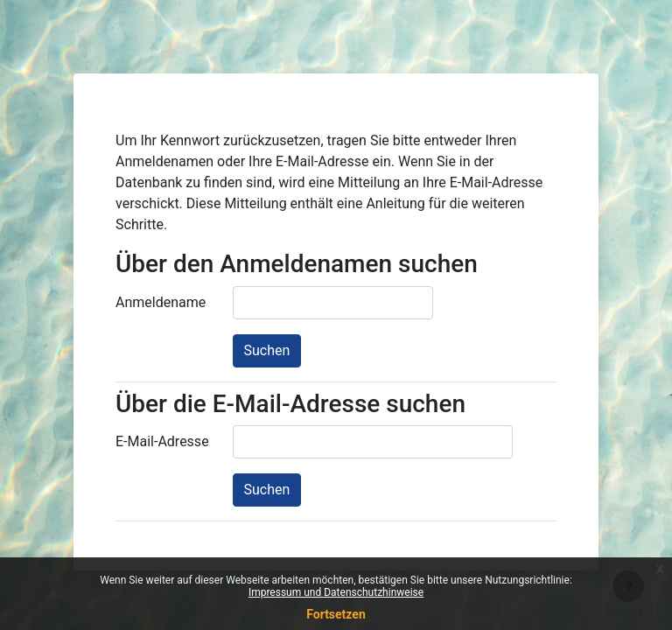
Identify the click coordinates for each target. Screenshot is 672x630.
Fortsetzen (336, 614)
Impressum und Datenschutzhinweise (336, 592)
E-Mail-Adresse (162, 441)
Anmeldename (161, 302)
